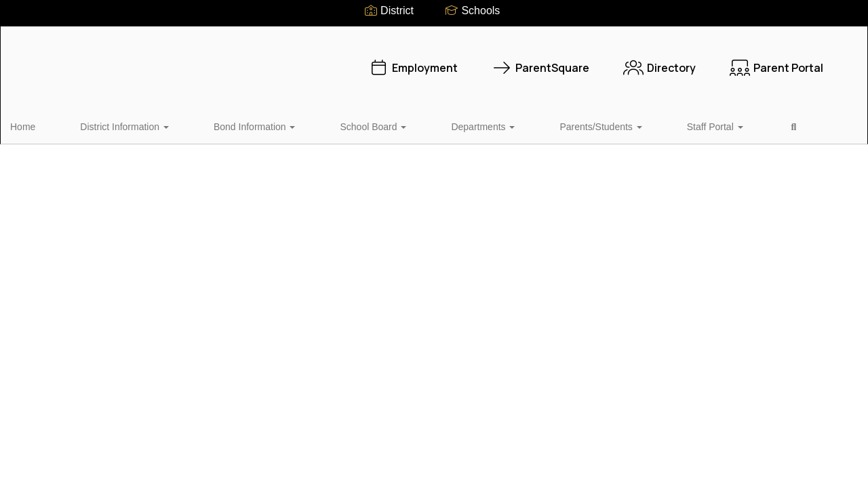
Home (44, 125)
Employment (372, 61)
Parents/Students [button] (499, 125)
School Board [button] (321, 125)
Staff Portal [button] (590, 125)
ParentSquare (499, 61)
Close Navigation (706, 130)
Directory (618, 61)
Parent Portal (735, 61)
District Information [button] (121, 125)
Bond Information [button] (227, 125)
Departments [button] (406, 125)
